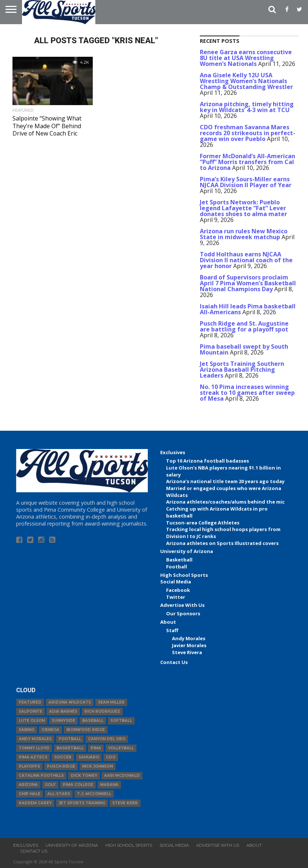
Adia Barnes (63, 711)
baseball (93, 721)
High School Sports (184, 575)
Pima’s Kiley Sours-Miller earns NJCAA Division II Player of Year (246, 182)
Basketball (179, 560)
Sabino (27, 730)
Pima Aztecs (33, 757)
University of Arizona (187, 551)
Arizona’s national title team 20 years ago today (225, 481)
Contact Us (174, 662)
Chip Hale (30, 794)
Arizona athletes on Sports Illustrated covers (222, 543)
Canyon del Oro (107, 739)
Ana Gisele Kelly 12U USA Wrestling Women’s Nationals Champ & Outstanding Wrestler (246, 81)
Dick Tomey (84, 776)
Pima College (78, 785)
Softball (121, 721)
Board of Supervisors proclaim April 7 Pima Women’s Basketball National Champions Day (248, 283)
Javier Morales (189, 645)
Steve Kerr (125, 803)
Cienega (50, 730)
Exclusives (173, 452)
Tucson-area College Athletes (203, 523)
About (168, 622)
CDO (111, 757)
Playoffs (29, 766)
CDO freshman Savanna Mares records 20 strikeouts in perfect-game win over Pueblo (247, 133)
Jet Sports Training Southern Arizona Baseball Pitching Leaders (242, 370)
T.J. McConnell (94, 794)
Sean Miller (111, 702)
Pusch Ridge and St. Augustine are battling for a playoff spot (244, 326)
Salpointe (30, 711)
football (70, 739)
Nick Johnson (98, 766)
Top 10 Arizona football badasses (208, 461)
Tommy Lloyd (34, 748)
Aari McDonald (122, 776)
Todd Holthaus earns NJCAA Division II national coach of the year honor (246, 260)
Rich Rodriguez (102, 711)
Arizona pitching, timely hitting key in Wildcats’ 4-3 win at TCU (247, 107)
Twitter (176, 597)
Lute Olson (32, 721)
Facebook (178, 590)
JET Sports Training (82, 803)
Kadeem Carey (35, 803)
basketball (70, 748)
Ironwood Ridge (86, 730)
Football (177, 567)
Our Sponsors (183, 613)
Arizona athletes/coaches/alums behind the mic (225, 502)
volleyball (121, 748)
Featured (30, 702)
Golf (50, 785)
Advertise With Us (182, 605)
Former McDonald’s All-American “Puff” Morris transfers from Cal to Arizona (247, 162)
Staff (172, 630)
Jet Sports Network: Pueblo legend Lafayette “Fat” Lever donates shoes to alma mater (243, 208)
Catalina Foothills (41, 776)
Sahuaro (89, 757)
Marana (109, 785)
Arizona (28, 785)
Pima (96, 748)
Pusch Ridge (61, 766)
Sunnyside (63, 721)
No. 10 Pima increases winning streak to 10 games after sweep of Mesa (247, 393)
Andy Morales (189, 638)
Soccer (63, 757)
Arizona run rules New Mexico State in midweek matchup (244, 234)
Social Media (176, 582)
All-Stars (59, 794)
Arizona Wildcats (70, 702)
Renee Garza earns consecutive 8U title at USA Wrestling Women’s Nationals (246, 58)
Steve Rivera (187, 652)
